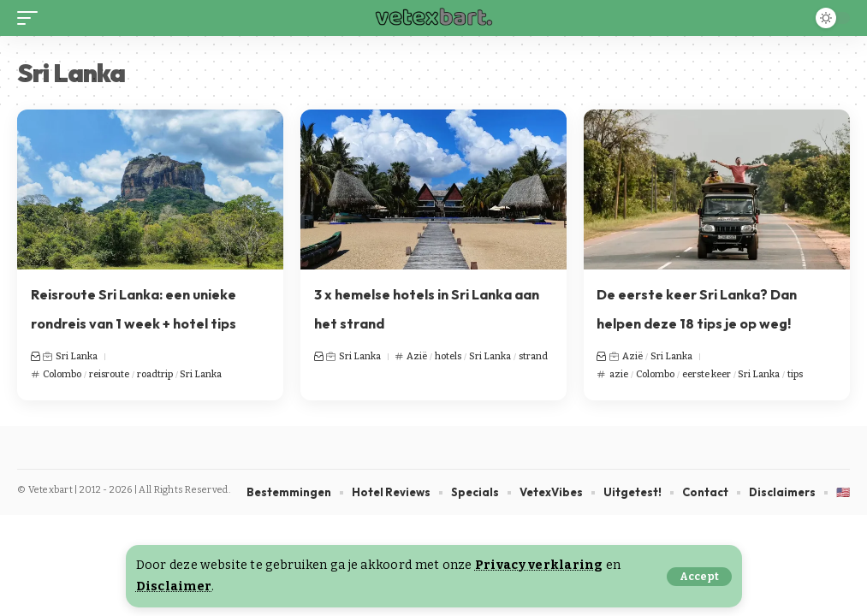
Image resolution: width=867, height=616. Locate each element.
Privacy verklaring (539, 565)
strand (533, 356)
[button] (699, 577)
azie (619, 374)
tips (795, 374)
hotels (448, 356)
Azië (417, 356)
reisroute (109, 374)
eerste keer (707, 374)
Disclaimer (174, 586)
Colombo (62, 374)
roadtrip (155, 374)
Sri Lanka (77, 356)
